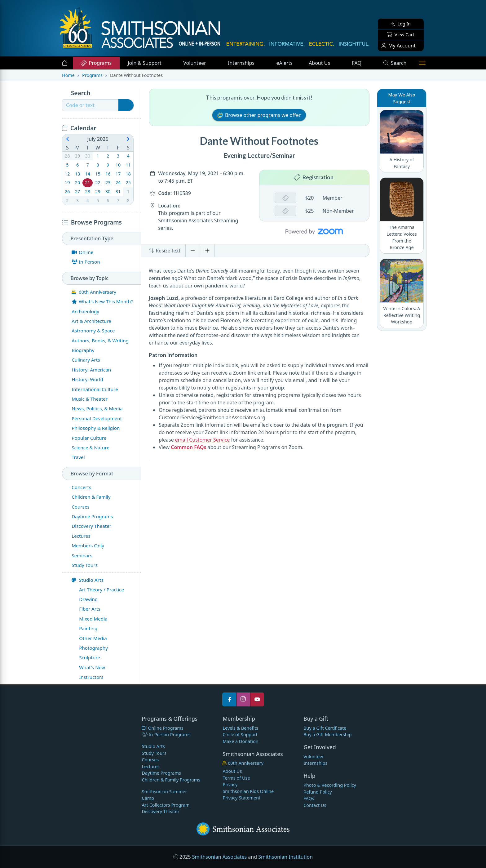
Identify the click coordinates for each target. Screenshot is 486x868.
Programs (96, 63)
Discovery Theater (161, 811)
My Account (399, 46)
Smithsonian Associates (219, 857)
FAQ (364, 63)
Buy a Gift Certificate (325, 728)
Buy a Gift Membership (327, 734)
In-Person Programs (166, 734)
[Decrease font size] (193, 251)
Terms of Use (236, 778)
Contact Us (315, 805)
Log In (401, 24)
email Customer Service (203, 440)
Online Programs (163, 728)
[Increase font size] (207, 251)
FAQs (309, 798)
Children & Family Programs (171, 780)
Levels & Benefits (240, 728)
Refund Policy (318, 792)
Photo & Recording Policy (330, 785)
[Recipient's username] (90, 105)
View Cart (401, 35)
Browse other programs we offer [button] (259, 115)
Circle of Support (240, 734)
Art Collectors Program (166, 805)
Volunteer (195, 63)
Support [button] (145, 63)
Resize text (165, 251)
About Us (320, 63)
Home (68, 75)
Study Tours (154, 753)
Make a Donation (240, 741)
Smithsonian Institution (285, 857)
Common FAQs (188, 447)
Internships (242, 63)
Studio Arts (88, 580)
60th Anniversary (243, 763)
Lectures (151, 766)
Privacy (230, 784)
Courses (150, 760)
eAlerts (285, 63)
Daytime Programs (161, 773)
